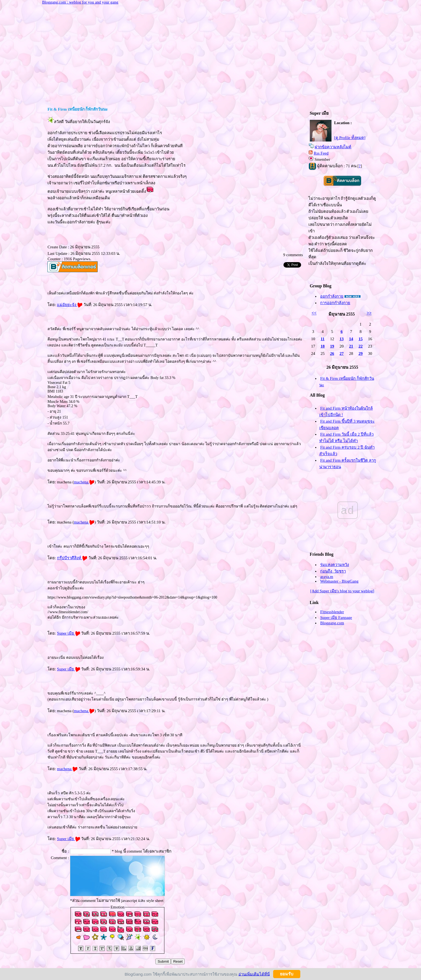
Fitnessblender (332, 612)
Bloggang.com (332, 623)
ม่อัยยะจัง (70, 305)
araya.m (327, 577)
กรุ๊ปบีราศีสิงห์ (72, 558)
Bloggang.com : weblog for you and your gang (80, 2)
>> (369, 313)
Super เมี (69, 633)
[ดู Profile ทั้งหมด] (350, 138)
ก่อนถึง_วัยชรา (333, 571)
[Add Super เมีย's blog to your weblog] (342, 591)
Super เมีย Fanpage (336, 618)
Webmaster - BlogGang (339, 581)
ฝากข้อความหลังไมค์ (333, 147)
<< (314, 313)
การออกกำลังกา (335, 303)
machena (84, 482)
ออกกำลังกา (332, 296)
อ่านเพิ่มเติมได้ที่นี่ (254, 974)
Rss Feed (321, 153)
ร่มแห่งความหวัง (334, 565)
